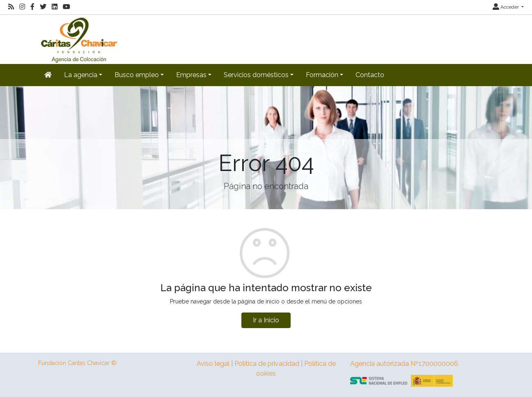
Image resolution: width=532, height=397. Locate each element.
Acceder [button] (506, 7)
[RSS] (11, 7)
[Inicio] (78, 39)
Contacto (370, 75)
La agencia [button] (81, 75)
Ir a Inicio (266, 320)
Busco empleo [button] (137, 75)
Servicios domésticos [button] (256, 75)
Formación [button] (322, 75)
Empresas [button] (191, 75)
